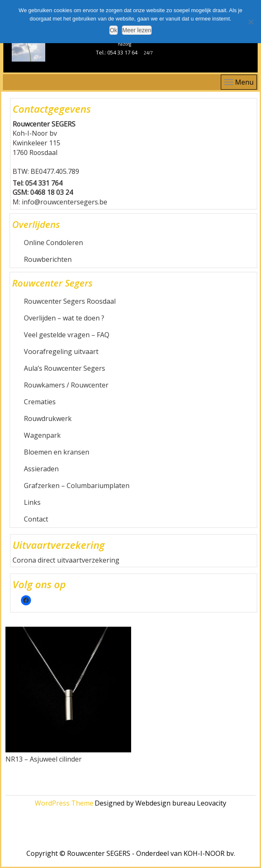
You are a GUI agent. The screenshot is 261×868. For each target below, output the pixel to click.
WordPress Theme (64, 803)
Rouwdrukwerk (48, 418)
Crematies (40, 402)
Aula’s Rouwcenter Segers (65, 368)
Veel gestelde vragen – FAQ (67, 335)
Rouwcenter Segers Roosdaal (70, 301)
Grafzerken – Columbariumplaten (77, 486)
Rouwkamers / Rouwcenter (66, 385)
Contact (36, 519)
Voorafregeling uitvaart (61, 351)
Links (32, 502)
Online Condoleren (53, 243)
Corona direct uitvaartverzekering (66, 560)
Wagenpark (42, 435)
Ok (114, 30)
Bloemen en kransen (57, 452)
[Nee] (251, 22)
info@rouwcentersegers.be (65, 202)
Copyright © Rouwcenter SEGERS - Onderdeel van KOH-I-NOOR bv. (131, 853)
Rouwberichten (48, 259)
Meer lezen (137, 30)
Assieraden (41, 469)
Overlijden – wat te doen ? (64, 318)
